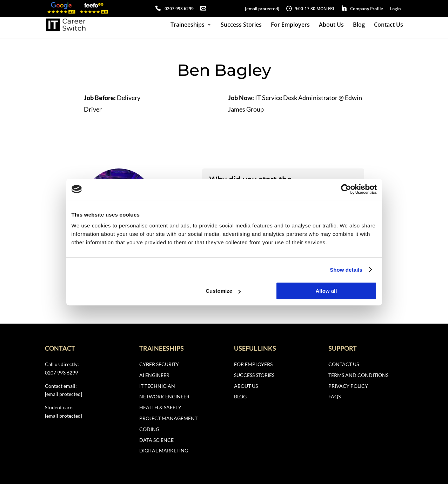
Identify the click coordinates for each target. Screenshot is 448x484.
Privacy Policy (348, 386)
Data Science (156, 440)
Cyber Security (159, 364)
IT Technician (157, 386)
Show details (346, 270)
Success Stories (241, 25)
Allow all (326, 291)
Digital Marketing (164, 450)
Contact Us (389, 25)
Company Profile (367, 9)
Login (395, 9)
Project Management (168, 418)
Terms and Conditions (358, 375)
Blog (359, 25)
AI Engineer (154, 375)
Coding (149, 429)
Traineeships (188, 25)
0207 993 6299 (179, 9)
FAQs (335, 396)
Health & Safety (160, 407)
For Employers (290, 25)
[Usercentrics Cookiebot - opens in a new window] (346, 189)
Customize (223, 291)
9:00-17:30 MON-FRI (315, 9)
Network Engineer (164, 396)
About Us (331, 25)
